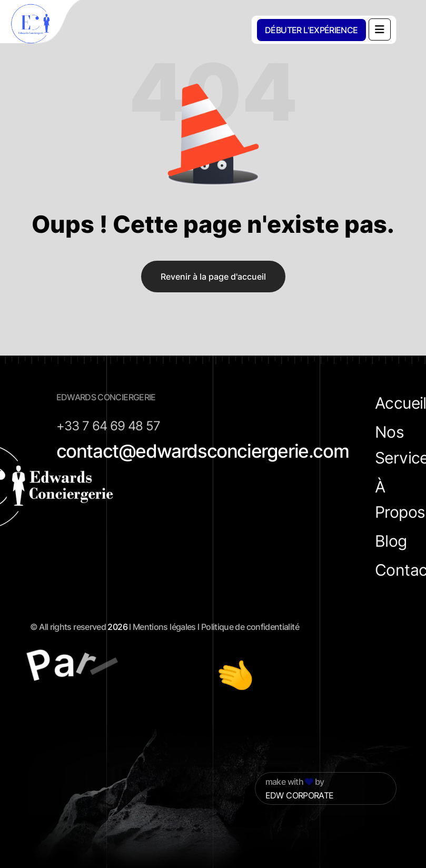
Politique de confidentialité (250, 627)
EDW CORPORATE (300, 795)
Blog (391, 541)
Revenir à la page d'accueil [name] (213, 277)
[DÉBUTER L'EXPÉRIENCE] (311, 30)
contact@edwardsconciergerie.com (203, 451)
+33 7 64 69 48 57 (108, 426)
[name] (380, 29)
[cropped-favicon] (42, 23)
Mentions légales (164, 627)
